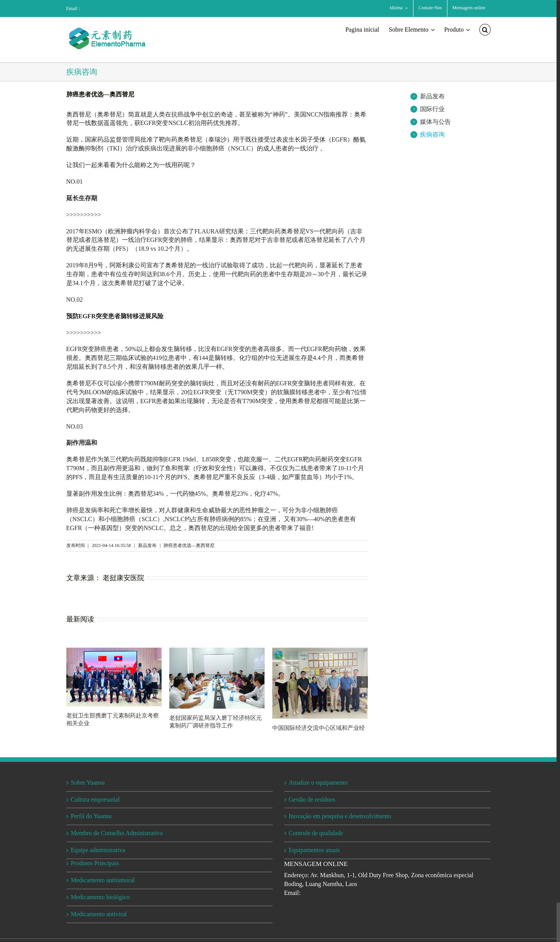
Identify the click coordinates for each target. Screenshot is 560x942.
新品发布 (432, 96)
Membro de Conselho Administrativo (117, 833)
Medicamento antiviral (99, 914)
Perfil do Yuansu (91, 816)
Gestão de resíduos (312, 799)
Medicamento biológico (100, 897)
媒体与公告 (435, 122)
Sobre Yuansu (88, 782)
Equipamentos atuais (315, 850)
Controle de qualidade (316, 833)
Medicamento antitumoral (103, 880)
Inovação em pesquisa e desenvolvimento (340, 816)
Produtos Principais (95, 863)
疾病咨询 (432, 134)
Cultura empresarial (96, 799)
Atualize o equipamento (318, 782)
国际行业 (432, 109)
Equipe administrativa (98, 850)
